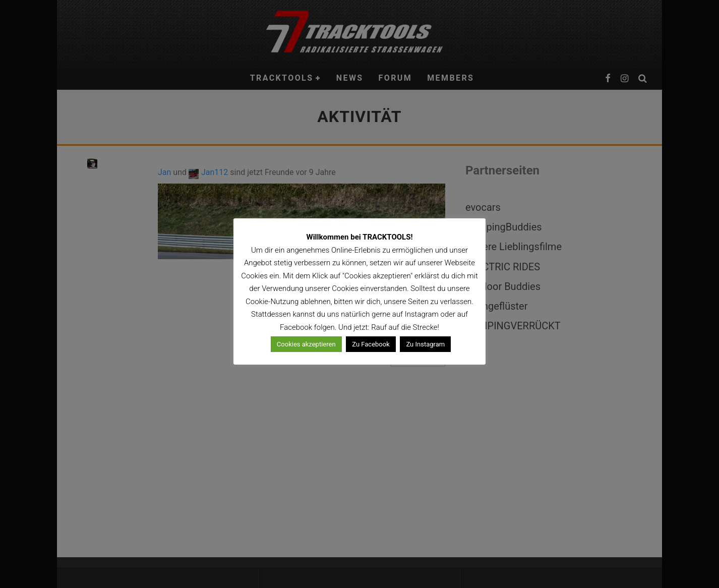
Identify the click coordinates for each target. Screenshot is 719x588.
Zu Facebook (371, 344)
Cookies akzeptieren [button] (306, 344)
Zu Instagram (425, 344)
